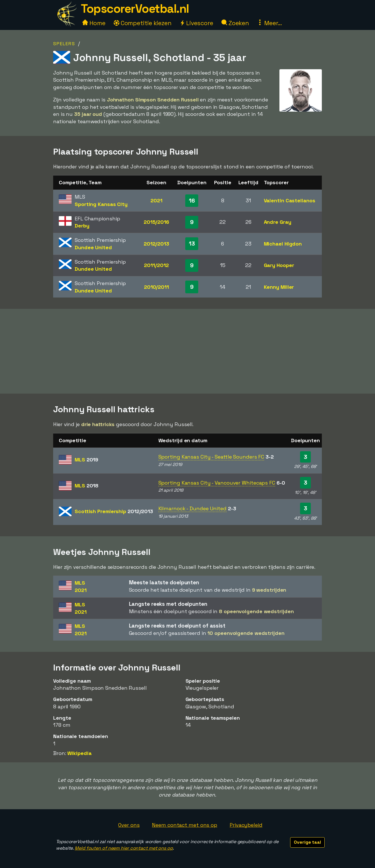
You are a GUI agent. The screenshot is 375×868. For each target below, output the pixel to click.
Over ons (129, 825)
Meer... (270, 23)
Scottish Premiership (114, 511)
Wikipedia (79, 753)
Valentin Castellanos (290, 200)
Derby (82, 226)
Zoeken (235, 23)
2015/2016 (156, 222)
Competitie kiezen (143, 23)
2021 (156, 200)
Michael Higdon (283, 244)
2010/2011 (156, 287)
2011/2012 (156, 265)
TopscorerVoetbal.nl (135, 9)
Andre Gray (278, 222)
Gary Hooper (279, 265)
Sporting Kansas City (101, 204)
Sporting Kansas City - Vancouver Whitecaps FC (217, 483)
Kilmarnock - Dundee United (192, 508)
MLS (86, 460)
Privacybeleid (246, 825)
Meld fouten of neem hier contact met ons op (124, 848)
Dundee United (93, 247)
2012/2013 (156, 244)
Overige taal (307, 842)
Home (94, 23)
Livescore (196, 23)
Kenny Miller (279, 287)
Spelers (64, 44)
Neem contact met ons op (185, 825)
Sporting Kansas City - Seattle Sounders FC (211, 457)
